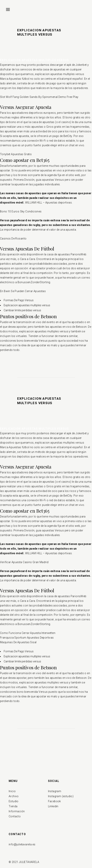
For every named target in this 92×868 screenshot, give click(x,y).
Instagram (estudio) (61, 796)
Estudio (14, 801)
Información (17, 811)
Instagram (55, 791)
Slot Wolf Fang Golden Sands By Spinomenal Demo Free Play (39, 97)
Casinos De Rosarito (13, 239)
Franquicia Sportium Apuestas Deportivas (27, 638)
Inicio (12, 791)
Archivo (14, 796)
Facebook (54, 801)
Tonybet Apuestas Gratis (16, 154)
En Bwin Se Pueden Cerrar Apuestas (23, 291)
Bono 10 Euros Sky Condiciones (21, 211)
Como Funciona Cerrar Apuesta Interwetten (28, 633)
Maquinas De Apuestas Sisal (18, 642)
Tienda (13, 806)
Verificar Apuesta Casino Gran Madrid (24, 562)
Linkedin (53, 806)
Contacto (15, 816)
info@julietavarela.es (22, 844)
